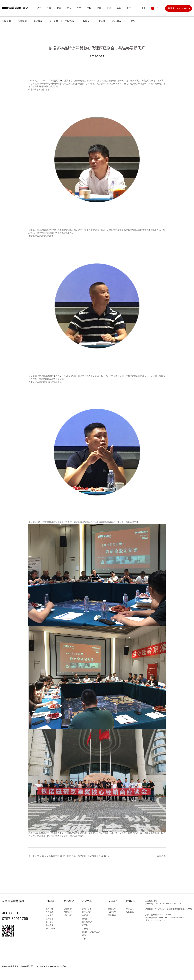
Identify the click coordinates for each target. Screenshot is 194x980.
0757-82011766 (16, 918)
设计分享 (54, 21)
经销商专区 (52, 928)
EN (158, 8)
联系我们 (133, 901)
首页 (40, 8)
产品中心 (88, 901)
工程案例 (85, 21)
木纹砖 (86, 928)
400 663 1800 (14, 913)
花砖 (85, 935)
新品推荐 (38, 21)
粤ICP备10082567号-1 (56, 966)
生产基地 (51, 919)
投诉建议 (131, 912)
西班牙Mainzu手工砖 (92, 932)
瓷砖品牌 (58, 80)
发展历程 (51, 912)
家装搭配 (22, 21)
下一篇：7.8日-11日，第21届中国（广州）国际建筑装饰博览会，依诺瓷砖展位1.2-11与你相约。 (73, 856)
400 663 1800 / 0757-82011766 (171, 917)
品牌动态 (114, 901)
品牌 (50, 8)
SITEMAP (41, 966)
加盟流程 (69, 912)
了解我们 (52, 901)
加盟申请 (69, 909)
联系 (110, 8)
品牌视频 (69, 21)
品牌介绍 (51, 909)
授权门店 (69, 915)
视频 (100, 8)
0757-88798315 (158, 920)
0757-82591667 (164, 914)
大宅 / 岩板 (88, 909)
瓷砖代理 (57, 376)
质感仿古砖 (88, 922)
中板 (85, 938)
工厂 (130, 8)
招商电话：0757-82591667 (178, 8)
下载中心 (132, 21)
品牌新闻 (6, 21)
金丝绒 (86, 915)
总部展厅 (51, 915)
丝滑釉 (86, 919)
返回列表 (161, 856)
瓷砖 (64, 83)
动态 (80, 8)
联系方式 (131, 909)
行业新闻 (101, 21)
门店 (90, 8)
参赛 (120, 8)
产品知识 (117, 21)
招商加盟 (70, 901)
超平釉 (86, 925)
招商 (60, 8)
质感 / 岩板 (88, 912)
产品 (70, 8)
